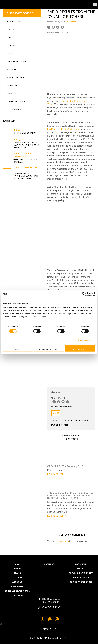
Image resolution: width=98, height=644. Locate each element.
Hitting (17, 130)
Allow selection (48, 349)
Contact (81, 569)
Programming (31, 153)
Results (79, 421)
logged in (64, 541)
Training (17, 569)
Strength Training (21, 156)
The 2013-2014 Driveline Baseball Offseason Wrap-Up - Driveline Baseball (70, 495)
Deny (17, 349)
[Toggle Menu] (95, 4)
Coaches (17, 578)
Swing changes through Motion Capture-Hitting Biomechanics (26, 145)
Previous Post (72, 436)
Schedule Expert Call (17, 591)
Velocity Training (32, 167)
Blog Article (18, 153)
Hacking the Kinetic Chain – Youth (64, 129)
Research (72, 22)
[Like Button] (56, 413)
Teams (17, 573)
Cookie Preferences (81, 582)
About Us (17, 582)
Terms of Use (63, 638)
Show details (84, 341)
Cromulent (55, 466)
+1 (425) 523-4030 (51, 607)
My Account (17, 595)
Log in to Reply (57, 474)
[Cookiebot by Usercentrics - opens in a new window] (84, 294)
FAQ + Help (81, 564)
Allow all (79, 349)
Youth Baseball (20, 171)
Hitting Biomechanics (25, 133)
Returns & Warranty (81, 573)
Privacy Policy (81, 578)
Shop (17, 564)
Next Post (71, 439)
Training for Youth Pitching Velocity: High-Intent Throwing (26, 176)
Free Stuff (17, 586)
